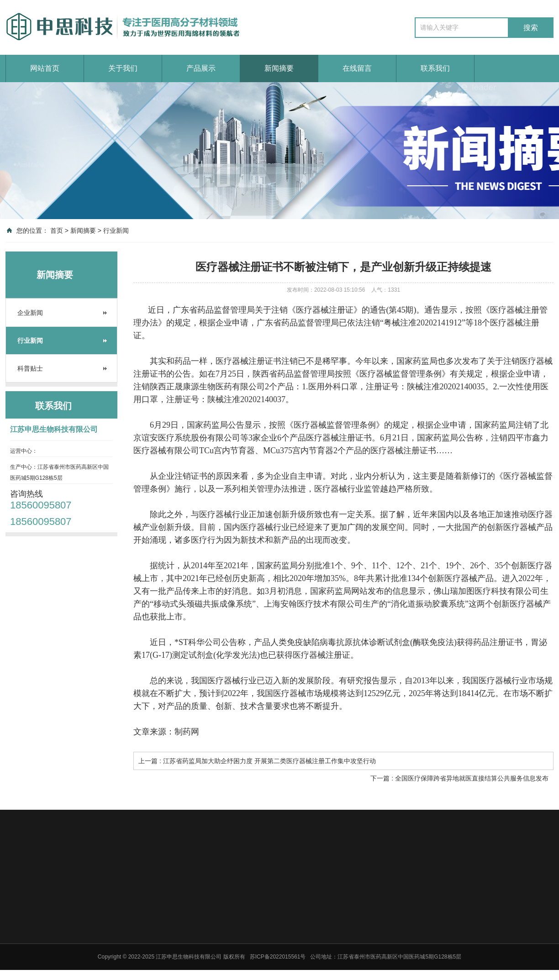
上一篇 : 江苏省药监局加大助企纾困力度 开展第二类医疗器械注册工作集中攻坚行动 (257, 761)
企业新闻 (30, 313)
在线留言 (357, 68)
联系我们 (435, 68)
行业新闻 (116, 231)
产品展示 (201, 68)
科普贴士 (30, 368)
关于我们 (123, 68)
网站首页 (45, 68)
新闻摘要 (279, 68)
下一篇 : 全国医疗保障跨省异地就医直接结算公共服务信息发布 (459, 778)
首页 (57, 231)
